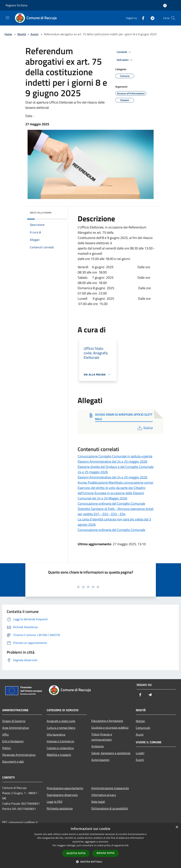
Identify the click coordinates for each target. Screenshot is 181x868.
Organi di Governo (14, 721)
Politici (7, 748)
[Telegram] (151, 18)
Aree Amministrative (16, 728)
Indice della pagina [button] (41, 213)
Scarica (145, 427)
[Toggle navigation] (8, 18)
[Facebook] (142, 18)
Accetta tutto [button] (76, 853)
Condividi (124, 52)
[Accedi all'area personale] (165, 6)
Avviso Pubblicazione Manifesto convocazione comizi (115, 482)
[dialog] (90, 846)
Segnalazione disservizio (62, 795)
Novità (22, 34)
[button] (91, 862)
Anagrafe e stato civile (61, 721)
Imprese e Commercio (60, 741)
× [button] (177, 827)
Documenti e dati (13, 761)
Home (8, 34)
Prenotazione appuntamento (65, 788)
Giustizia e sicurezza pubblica (110, 728)
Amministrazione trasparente (110, 788)
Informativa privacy (104, 795)
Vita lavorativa (56, 734)
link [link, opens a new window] (127, 845)
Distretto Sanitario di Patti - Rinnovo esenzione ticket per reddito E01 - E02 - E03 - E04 (116, 511)
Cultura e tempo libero (61, 728)
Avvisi (35, 34)
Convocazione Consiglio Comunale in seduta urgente (115, 456)
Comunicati (143, 728)
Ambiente (98, 746)
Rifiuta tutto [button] (106, 853)
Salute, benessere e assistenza (111, 753)
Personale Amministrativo (19, 755)
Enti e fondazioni (13, 741)
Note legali (98, 802)
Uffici (6, 734)
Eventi (140, 760)
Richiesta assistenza (60, 808)
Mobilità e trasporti (59, 755)
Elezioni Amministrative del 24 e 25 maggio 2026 (112, 461)
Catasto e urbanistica (60, 748)
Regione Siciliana (17, 5)
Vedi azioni (125, 60)
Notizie (140, 721)
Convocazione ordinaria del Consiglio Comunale (111, 503)
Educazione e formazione (107, 721)
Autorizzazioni (100, 760)
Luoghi (140, 753)
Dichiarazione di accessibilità (110, 808)
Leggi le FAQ (55, 802)
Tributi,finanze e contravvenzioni (102, 737)
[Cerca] (173, 18)
